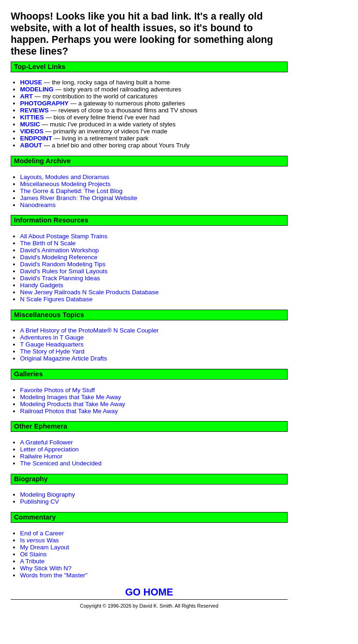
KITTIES (32, 117)
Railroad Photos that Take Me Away (69, 411)
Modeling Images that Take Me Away (71, 397)
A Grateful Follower (46, 442)
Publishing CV (40, 502)
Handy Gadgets (42, 285)
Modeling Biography (48, 495)
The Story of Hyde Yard (52, 351)
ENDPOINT (36, 138)
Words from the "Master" (54, 575)
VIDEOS (32, 131)
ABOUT (31, 145)
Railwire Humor (41, 456)
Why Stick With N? (46, 568)
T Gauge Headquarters (52, 344)
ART (26, 96)
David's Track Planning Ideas (60, 278)
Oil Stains (33, 554)
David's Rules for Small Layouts (64, 271)
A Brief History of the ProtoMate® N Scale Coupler (89, 330)
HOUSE (31, 82)
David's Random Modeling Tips (63, 264)
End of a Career (42, 533)
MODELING (37, 89)
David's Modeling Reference (59, 257)
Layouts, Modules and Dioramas (65, 177)
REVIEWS (34, 110)
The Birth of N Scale (48, 243)
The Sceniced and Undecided (61, 463)
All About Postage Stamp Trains (64, 236)
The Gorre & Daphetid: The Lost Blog (71, 191)
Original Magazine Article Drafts (64, 358)
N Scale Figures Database (56, 299)
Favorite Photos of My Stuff (58, 390)
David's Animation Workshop (59, 250)
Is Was (39, 540)
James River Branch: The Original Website (79, 198)
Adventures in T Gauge (52, 337)
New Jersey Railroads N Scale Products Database (89, 292)
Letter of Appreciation (49, 449)
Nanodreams (38, 205)
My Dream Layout (45, 547)
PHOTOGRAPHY (44, 103)
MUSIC (30, 124)
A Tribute (32, 561)
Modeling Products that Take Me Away (72, 404)
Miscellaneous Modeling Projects (65, 184)
